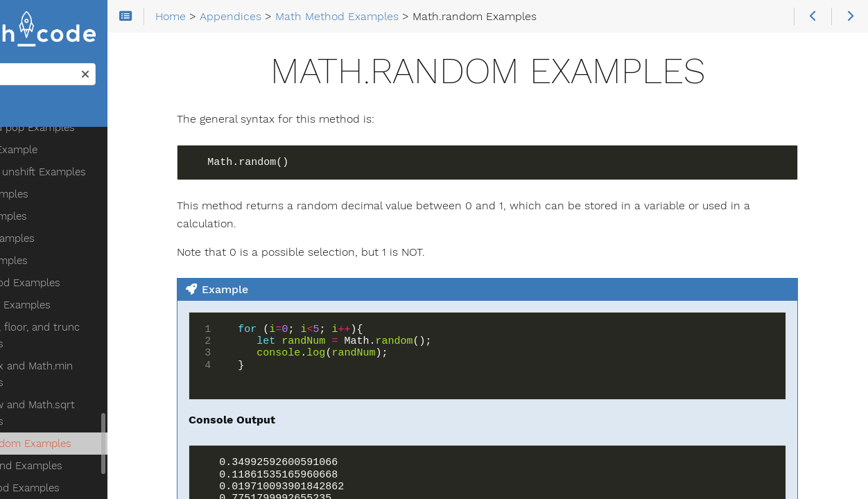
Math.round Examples (86, 338)
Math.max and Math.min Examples (92, 246)
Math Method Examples (80, 155)
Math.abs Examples (80, 177)
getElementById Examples (97, 404)
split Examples (69, 132)
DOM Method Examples (79, 360)
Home (34, 115)
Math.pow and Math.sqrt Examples (93, 285)
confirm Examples (78, 382)
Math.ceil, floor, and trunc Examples (95, 207)
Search (12, 68)
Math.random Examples (91, 315)
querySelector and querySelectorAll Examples (98, 435)
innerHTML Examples (85, 465)
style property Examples (93, 487)
